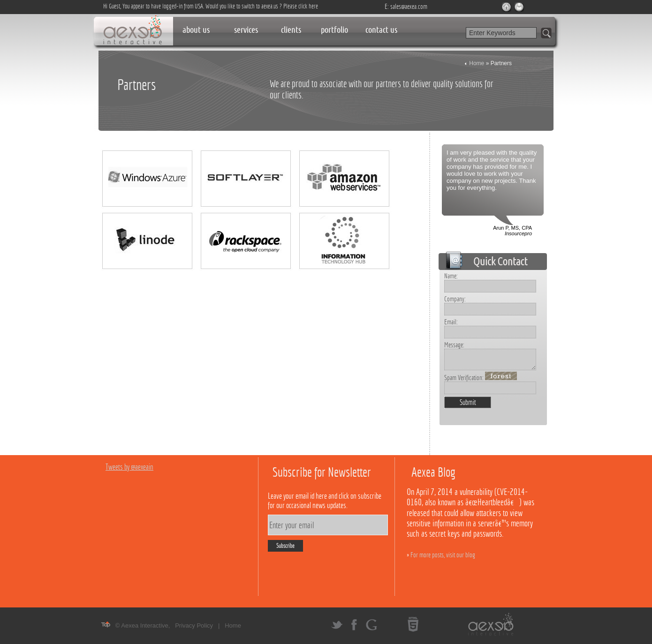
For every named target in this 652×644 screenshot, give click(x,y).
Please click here (301, 6)
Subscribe (285, 546)
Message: (454, 345)
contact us (381, 30)
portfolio (334, 30)
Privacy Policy (194, 625)
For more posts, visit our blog (443, 555)
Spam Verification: (481, 378)
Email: (451, 322)
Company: (455, 299)
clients (291, 30)
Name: (451, 276)
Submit (468, 402)
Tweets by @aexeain (129, 467)
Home (477, 63)
